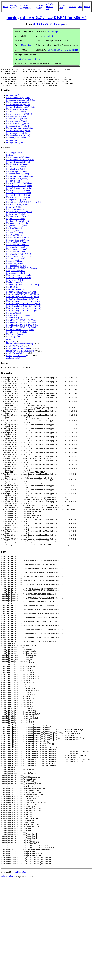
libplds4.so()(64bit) (14, 267)
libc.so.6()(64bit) (13, 184)
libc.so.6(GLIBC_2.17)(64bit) (19, 189)
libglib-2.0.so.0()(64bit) (16, 222)
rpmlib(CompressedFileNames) (20, 347)
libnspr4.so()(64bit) (15, 236)
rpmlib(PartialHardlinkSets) (18, 352)
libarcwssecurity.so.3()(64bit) (19, 134)
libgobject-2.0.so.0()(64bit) (18, 227)
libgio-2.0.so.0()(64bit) (16, 217)
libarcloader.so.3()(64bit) (17, 122)
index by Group (14, 7)
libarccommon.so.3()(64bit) (18, 101)
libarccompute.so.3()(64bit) (18, 106)
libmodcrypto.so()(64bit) (17, 141)
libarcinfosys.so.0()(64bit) (17, 120)
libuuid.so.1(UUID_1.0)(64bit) (19, 319)
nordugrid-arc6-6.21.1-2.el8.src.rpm (63, 50)
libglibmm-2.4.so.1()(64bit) (18, 225)
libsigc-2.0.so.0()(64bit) (16, 274)
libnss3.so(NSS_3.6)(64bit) (18, 253)
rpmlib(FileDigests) (15, 350)
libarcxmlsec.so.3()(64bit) (17, 136)
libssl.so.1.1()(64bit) (15, 286)
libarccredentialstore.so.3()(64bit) (20, 111)
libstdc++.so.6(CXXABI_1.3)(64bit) (22, 295)
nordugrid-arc (12, 144)
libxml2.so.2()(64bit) (15, 321)
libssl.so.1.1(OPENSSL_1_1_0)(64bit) (23, 288)
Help (80, 7)
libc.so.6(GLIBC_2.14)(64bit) (19, 187)
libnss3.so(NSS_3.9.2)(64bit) (19, 258)
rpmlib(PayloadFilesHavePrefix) (20, 354)
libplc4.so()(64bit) (14, 265)
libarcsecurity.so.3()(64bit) (17, 129)
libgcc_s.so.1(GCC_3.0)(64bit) (19, 215)
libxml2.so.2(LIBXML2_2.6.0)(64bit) (22, 328)
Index (6, 7)
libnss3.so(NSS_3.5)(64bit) (18, 250)
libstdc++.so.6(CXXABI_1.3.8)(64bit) (22, 298)
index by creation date (50, 7)
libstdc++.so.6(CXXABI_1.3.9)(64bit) (22, 300)
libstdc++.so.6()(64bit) (16, 293)
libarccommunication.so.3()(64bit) (21, 103)
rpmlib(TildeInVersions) (16, 359)
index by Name (63, 7)
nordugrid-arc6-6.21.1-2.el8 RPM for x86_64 (47, 17)
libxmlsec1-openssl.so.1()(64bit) (20, 333)
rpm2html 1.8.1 (19, 972)
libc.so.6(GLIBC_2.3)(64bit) (18, 194)
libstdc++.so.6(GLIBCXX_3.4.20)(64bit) (24, 310)
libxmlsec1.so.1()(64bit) (16, 335)
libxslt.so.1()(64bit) (14, 338)
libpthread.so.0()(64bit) (16, 269)
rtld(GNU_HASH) (14, 361)
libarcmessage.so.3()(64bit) (18, 125)
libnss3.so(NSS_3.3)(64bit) (18, 246)
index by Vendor (39, 7)
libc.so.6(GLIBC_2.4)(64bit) (18, 199)
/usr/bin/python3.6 (14, 156)
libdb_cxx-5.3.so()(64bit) (17, 208)
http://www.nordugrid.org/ (30, 59)
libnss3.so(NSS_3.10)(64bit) (18, 241)
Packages (59, 24)
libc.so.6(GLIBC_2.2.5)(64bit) (19, 191)
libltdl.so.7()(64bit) (14, 232)
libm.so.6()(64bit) (14, 234)
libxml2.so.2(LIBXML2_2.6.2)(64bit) (22, 331)
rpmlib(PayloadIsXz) (15, 357)
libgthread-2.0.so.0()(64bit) (18, 229)
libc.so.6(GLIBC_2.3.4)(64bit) (19, 196)
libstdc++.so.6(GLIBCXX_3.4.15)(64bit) (24, 307)
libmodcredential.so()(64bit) (18, 139)
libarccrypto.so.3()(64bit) (17, 113)
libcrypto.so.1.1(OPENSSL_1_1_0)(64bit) (24, 206)
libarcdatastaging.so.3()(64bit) (19, 118)
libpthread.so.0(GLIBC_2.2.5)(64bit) (22, 272)
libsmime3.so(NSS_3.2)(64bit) (19, 279)
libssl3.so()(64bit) (14, 291)
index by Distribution (25, 7)
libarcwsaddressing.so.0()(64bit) (20, 132)
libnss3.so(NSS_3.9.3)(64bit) (19, 260)
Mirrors (72, 7)
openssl (9, 343)
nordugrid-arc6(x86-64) (16, 146)
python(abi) (11, 345)
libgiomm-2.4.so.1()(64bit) (18, 220)
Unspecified (26, 45)
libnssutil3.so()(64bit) (15, 262)
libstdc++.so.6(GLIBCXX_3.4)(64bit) (22, 302)
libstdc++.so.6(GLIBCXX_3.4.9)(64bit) (23, 314)
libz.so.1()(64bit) (13, 340)
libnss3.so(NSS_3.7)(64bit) (18, 255)
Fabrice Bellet (7, 977)
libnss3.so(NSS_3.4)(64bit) (18, 248)
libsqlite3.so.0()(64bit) (16, 284)
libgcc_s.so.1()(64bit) (15, 213)
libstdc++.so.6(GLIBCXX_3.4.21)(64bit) (24, 312)
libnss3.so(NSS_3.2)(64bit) (18, 243)
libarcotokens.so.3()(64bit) (18, 127)
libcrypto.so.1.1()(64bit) (16, 203)
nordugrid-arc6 (13, 99)
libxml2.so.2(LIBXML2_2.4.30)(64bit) (23, 324)
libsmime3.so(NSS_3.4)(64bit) (19, 281)
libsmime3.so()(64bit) (16, 276)
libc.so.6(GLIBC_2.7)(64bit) (18, 201)
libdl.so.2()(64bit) (14, 210)
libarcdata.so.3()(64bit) (16, 115)
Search (87, 7)
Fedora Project (53, 31)
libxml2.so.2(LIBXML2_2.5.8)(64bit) (22, 326)
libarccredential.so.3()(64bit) (18, 108)
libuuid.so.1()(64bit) (15, 317)
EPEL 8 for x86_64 (42, 24)
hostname (10, 158)
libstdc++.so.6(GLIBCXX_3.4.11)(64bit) (24, 305)
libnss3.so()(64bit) (14, 239)
